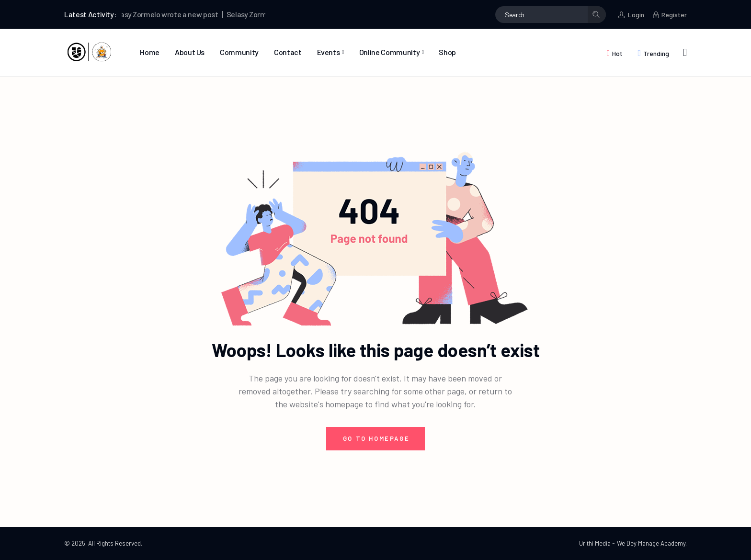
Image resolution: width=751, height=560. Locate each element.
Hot (617, 53)
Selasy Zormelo (140, 14)
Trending (656, 53)
